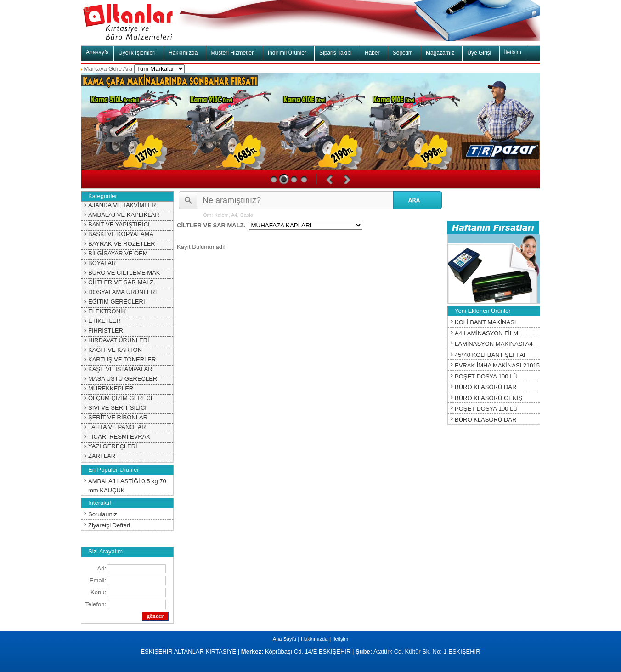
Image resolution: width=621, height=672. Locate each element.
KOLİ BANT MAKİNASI (485, 322)
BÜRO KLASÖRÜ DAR (486, 387)
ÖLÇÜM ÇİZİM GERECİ (120, 398)
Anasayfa (97, 52)
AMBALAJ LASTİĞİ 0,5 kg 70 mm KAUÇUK (127, 486)
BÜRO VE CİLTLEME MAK (124, 273)
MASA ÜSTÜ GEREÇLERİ (124, 379)
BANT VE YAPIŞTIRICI (119, 224)
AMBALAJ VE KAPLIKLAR (124, 215)
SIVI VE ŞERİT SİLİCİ (117, 408)
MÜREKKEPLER (111, 388)
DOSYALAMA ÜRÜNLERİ (122, 292)
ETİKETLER (104, 321)
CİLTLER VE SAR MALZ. (122, 282)
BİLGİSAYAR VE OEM (118, 253)
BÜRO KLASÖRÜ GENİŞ (488, 398)
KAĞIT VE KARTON (115, 350)
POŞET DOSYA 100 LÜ (486, 376)
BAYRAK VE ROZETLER (122, 244)
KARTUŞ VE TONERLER (122, 359)
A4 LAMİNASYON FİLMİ (487, 333)
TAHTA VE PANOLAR (117, 427)
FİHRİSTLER (106, 330)
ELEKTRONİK (107, 311)
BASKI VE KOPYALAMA (121, 234)
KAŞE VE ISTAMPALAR (120, 369)
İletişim (513, 52)
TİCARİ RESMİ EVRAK (119, 437)
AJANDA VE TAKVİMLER (122, 205)
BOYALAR (102, 263)
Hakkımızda (314, 639)
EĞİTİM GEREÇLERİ (117, 302)
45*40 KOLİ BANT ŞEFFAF (491, 355)
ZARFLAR (102, 456)
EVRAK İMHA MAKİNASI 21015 (497, 365)
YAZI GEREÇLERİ (113, 446)
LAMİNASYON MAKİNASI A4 (494, 344)
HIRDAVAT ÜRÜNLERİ (119, 340)
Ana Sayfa (285, 639)
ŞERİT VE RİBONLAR (118, 417)
